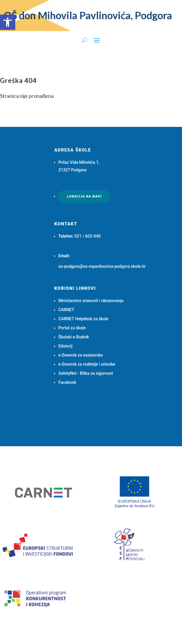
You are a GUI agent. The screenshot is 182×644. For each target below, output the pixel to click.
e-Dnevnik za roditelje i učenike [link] (87, 364)
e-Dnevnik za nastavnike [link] (80, 355)
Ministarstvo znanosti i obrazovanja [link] (91, 301)
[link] (8, 22)
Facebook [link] (67, 382)
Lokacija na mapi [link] (84, 196)
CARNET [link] (66, 310)
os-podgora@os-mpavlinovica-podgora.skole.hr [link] (102, 266)
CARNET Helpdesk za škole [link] (83, 319)
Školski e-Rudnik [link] (74, 337)
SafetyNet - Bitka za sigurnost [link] (86, 373)
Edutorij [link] (65, 346)
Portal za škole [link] (72, 328)
